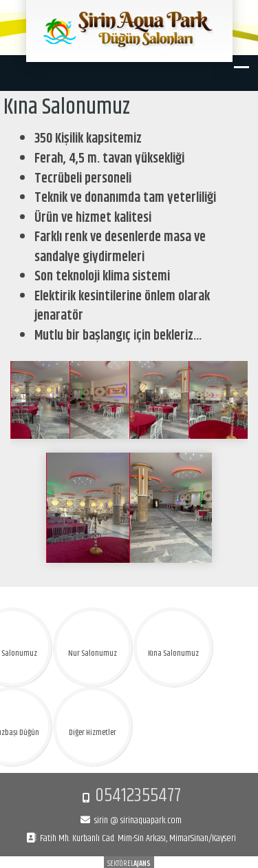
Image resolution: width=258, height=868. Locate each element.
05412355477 (138, 796)
